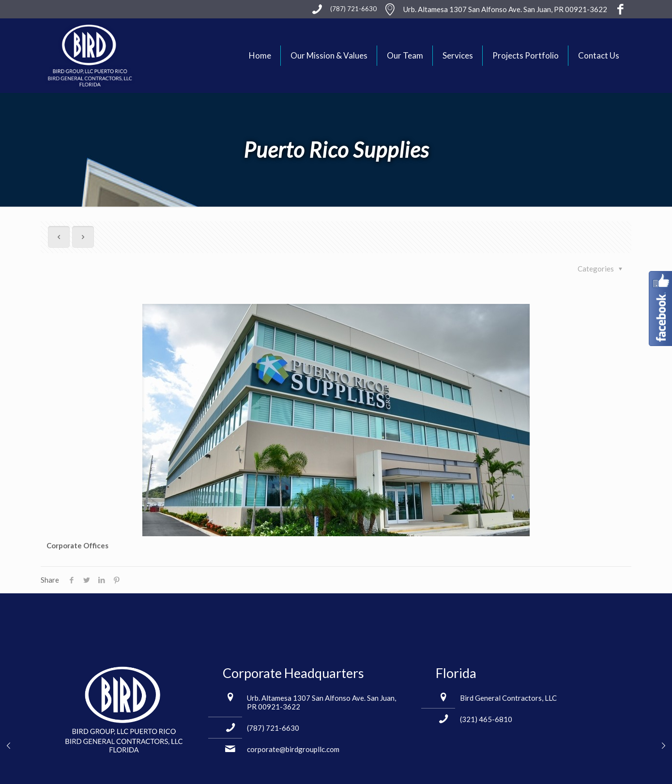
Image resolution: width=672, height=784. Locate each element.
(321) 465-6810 (486, 719)
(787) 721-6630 (273, 728)
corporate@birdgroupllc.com (293, 749)
